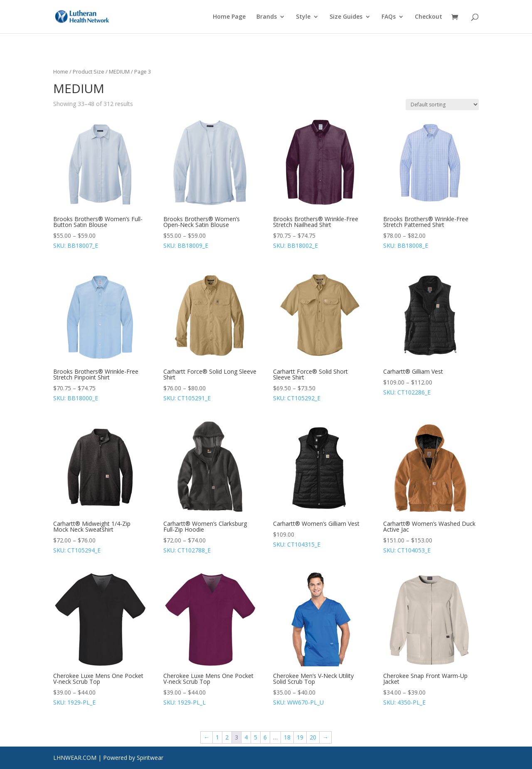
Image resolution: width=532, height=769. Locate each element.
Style (303, 17)
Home (61, 71)
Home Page (229, 17)
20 (313, 737)
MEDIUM (119, 71)
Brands (267, 17)
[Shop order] (442, 105)
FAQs (389, 17)
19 (300, 737)
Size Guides (346, 17)
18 (287, 737)
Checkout (429, 17)
